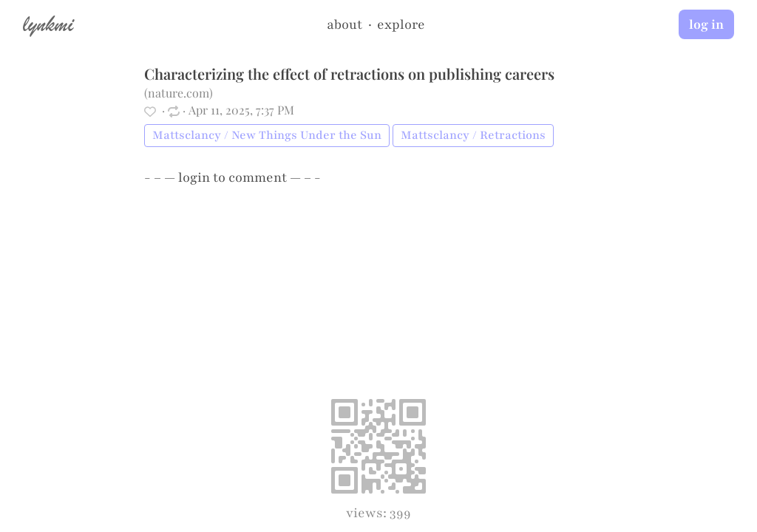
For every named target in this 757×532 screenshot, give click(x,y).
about (344, 24)
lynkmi (48, 24)
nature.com (179, 93)
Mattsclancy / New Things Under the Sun (267, 135)
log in (706, 24)
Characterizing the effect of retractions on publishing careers (349, 74)
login (194, 177)
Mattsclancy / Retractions (473, 135)
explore (401, 24)
